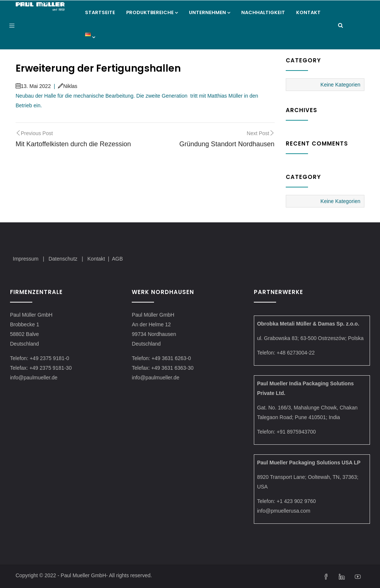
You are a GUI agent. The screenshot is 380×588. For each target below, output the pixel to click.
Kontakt (308, 12)
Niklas (68, 86)
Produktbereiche (152, 12)
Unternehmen (209, 12)
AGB (117, 259)
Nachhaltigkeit (263, 12)
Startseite (100, 12)
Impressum (26, 259)
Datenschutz (64, 259)
